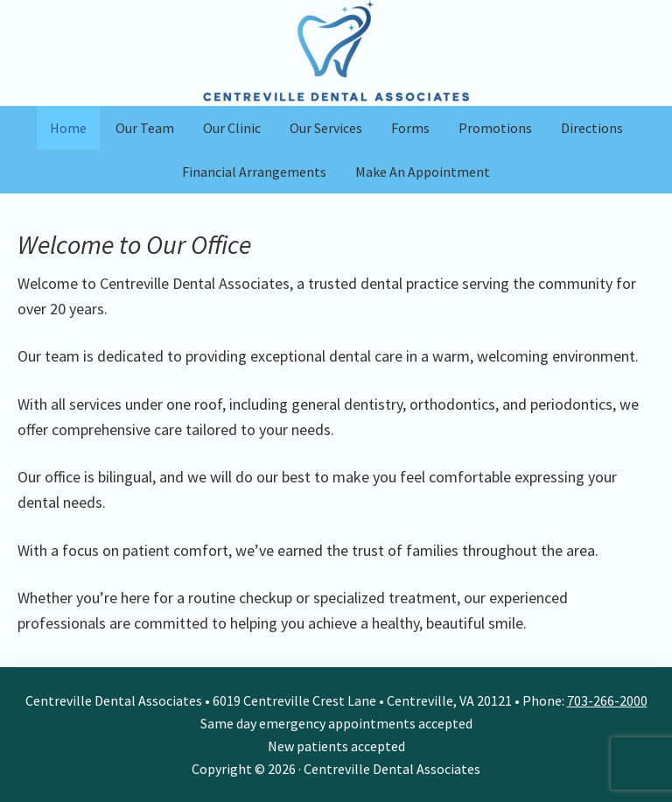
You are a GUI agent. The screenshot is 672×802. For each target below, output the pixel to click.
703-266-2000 (607, 700)
